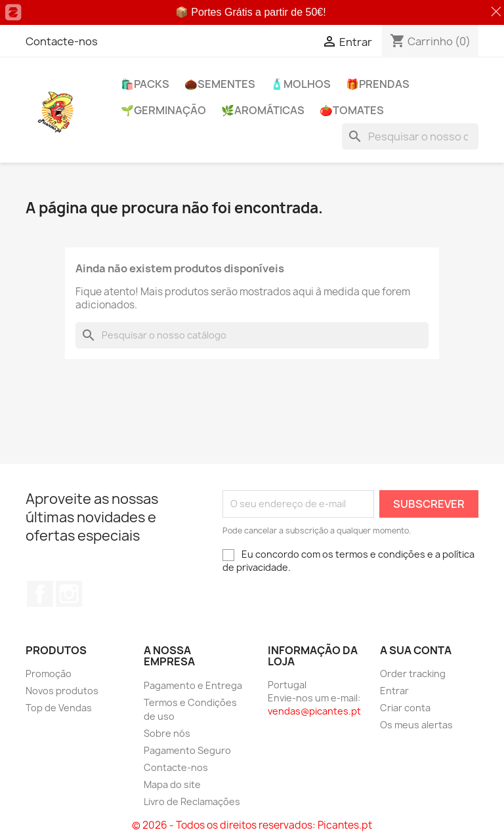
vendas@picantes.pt (314, 711)
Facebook (40, 594)
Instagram (69, 594)
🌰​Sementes (220, 84)
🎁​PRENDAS (378, 84)
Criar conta (405, 708)
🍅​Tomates (352, 110)
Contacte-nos (62, 41)
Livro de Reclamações (192, 801)
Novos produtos (62, 691)
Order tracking (413, 674)
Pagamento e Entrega (193, 685)
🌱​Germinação (163, 110)
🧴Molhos (301, 84)
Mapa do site (172, 784)
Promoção (49, 674)
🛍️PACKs (145, 84)
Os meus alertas (416, 725)
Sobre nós (167, 733)
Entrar (394, 691)
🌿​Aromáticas (263, 110)
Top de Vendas (59, 708)
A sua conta (416, 650)
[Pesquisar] (410, 136)
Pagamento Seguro (187, 750)
